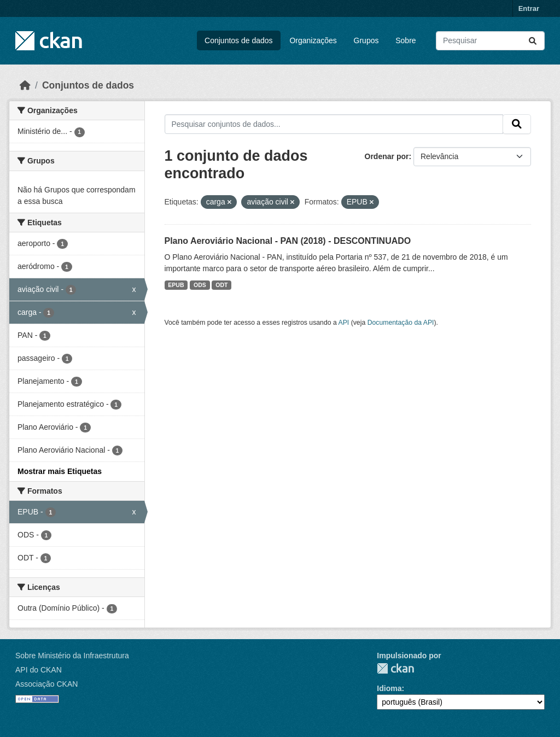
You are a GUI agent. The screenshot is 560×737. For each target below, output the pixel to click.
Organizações (313, 40)
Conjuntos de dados (239, 40)
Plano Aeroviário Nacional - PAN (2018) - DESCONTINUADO (288, 241)
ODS (200, 285)
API (344, 323)
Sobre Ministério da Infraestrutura (72, 656)
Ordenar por (387, 156)
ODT (221, 285)
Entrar (529, 8)
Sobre (406, 40)
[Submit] (533, 41)
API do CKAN (39, 670)
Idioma (389, 688)
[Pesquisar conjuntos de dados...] (490, 41)
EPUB (176, 285)
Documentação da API (401, 323)
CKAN (395, 668)
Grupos (366, 40)
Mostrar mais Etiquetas (60, 471)
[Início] (25, 85)
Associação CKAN (46, 684)
